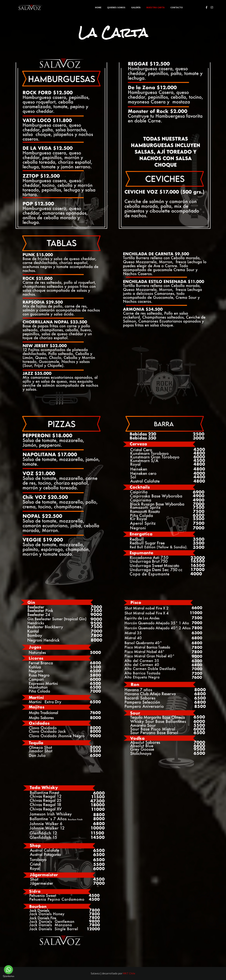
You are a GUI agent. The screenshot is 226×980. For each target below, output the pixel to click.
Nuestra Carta (155, 7)
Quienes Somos (116, 7)
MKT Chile (129, 973)
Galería (136, 7)
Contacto (177, 7)
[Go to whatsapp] (8, 970)
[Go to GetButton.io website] (8, 976)
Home (98, 7)
